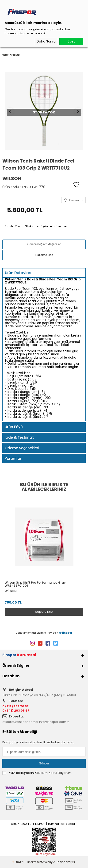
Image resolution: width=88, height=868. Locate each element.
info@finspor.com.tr (54, 722)
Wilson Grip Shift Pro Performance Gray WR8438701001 (35, 584)
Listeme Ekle (44, 255)
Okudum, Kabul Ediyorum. (37, 773)
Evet (71, 41)
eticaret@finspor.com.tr (20, 722)
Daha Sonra (46, 41)
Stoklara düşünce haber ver (46, 226)
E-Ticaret (30, 862)
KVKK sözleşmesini (22, 773)
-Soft (18, 862)
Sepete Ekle (44, 612)
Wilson (11, 591)
